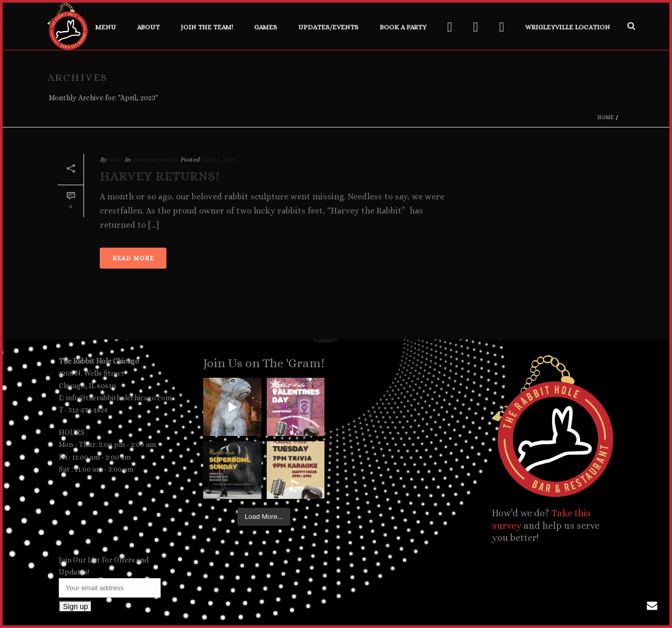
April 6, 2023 (219, 159)
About (148, 27)
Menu (106, 27)
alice (115, 159)
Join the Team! (207, 27)
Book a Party (403, 27)
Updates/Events (328, 27)
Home (606, 117)
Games (266, 27)
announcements (155, 159)
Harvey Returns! (160, 176)
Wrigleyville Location (568, 27)
